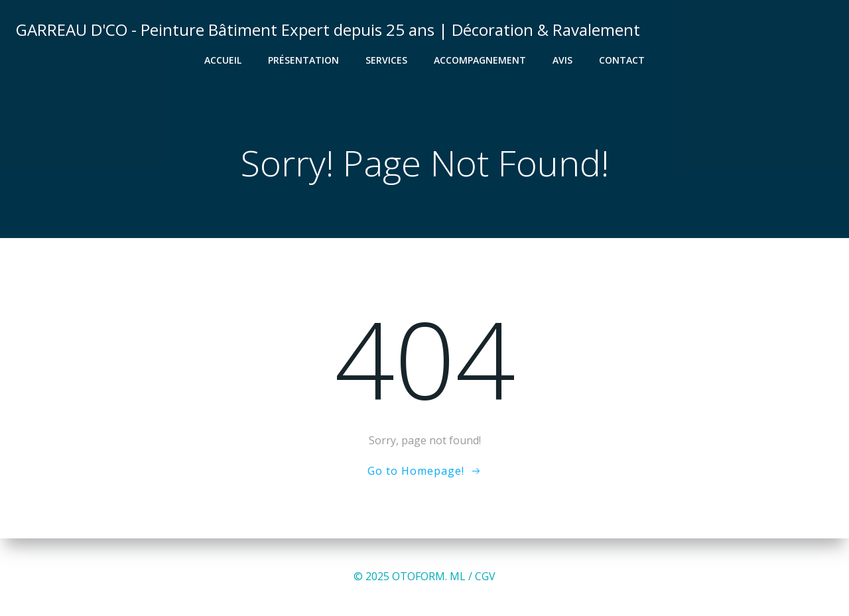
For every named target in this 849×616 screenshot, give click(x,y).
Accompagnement (480, 60)
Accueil (223, 60)
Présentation (303, 60)
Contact (622, 60)
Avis (562, 60)
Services (386, 60)
